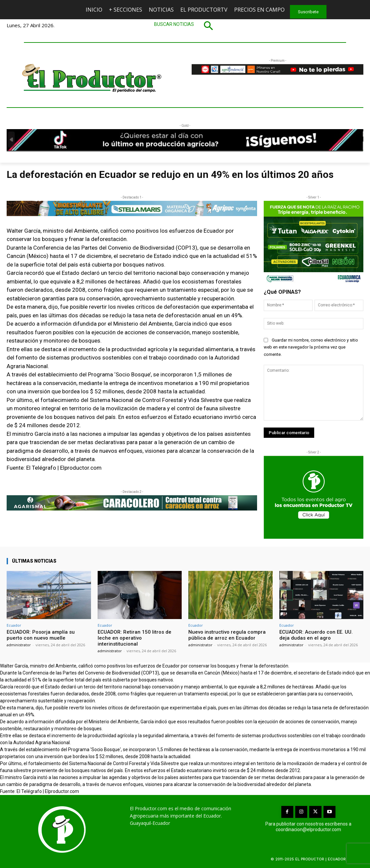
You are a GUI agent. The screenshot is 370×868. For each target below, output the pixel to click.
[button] (185, 26)
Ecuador (14, 625)
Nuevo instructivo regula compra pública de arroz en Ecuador (227, 635)
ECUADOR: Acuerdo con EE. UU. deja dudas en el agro (316, 635)
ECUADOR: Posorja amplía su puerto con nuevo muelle (41, 635)
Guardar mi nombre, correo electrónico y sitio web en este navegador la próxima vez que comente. (311, 347)
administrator (19, 645)
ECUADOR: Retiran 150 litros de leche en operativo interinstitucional (135, 638)
